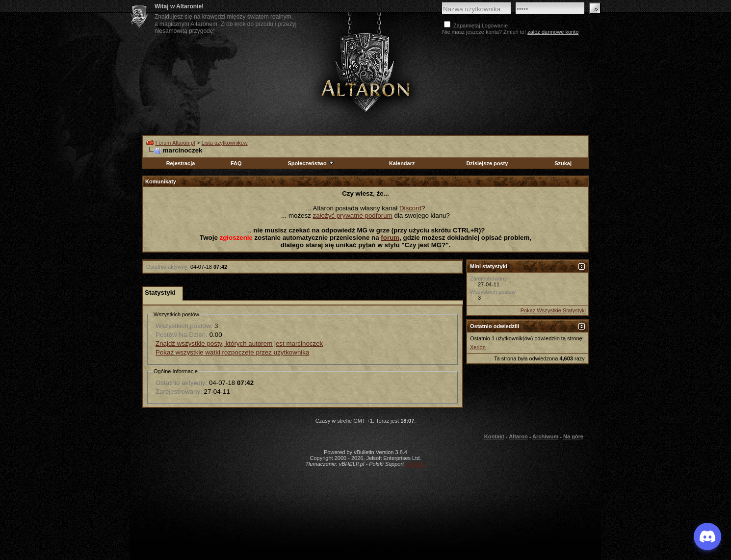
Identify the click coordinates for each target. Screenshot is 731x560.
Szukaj (563, 163)
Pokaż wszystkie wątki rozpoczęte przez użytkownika (232, 352)
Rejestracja (181, 163)
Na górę (573, 436)
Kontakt (494, 436)
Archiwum (545, 436)
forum (390, 238)
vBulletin (416, 464)
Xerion (478, 347)
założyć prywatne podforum (353, 216)
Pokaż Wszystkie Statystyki (553, 310)
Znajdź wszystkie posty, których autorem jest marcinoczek (239, 344)
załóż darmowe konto (553, 32)
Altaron (365, 72)
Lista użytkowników (225, 143)
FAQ (236, 163)
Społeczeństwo (311, 163)
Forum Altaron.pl (175, 143)
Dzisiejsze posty (487, 163)
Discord (410, 208)
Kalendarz (402, 163)
